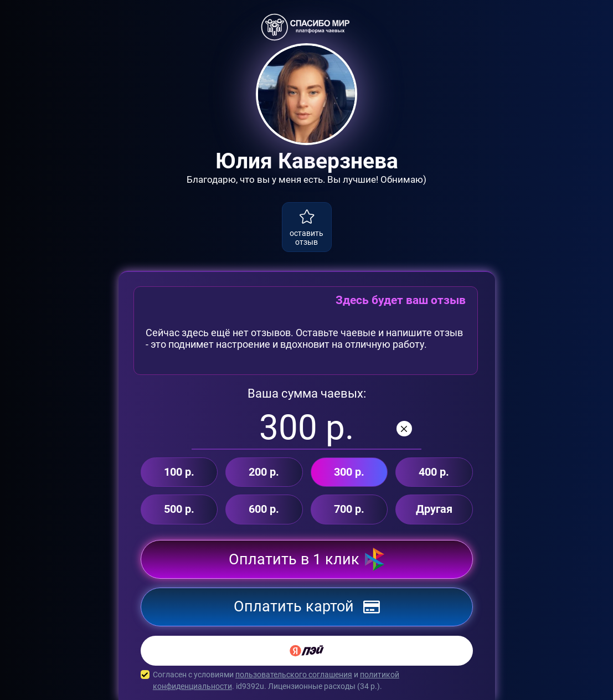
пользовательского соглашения (294, 675)
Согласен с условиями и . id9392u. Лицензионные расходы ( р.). (307, 681)
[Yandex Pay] (307, 651)
